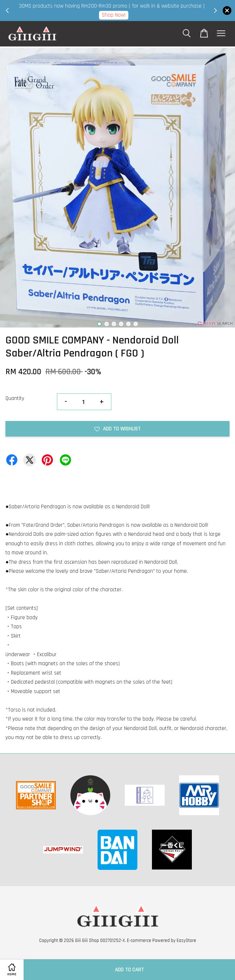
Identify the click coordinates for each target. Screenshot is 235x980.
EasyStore (186, 941)
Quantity (15, 398)
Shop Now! (176, 15)
